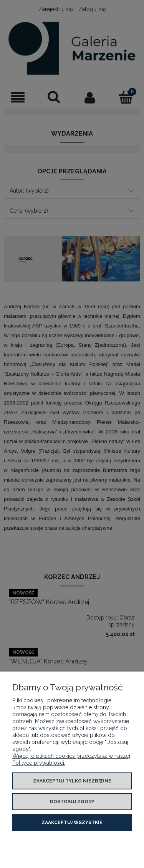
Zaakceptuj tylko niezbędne (72, 781)
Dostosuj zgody (72, 802)
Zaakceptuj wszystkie (72, 823)
